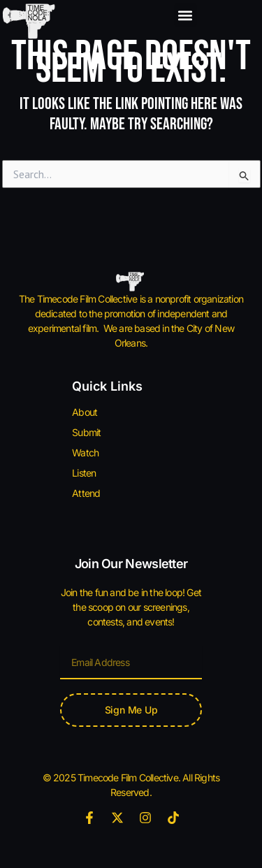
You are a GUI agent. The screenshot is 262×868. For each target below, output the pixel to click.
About (85, 412)
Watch (85, 453)
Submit (86, 432)
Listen (84, 473)
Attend (86, 493)
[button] (185, 15)
